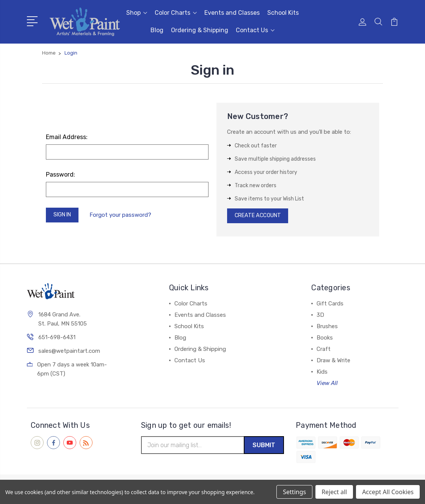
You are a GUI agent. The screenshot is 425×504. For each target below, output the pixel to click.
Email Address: (67, 137)
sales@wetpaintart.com (69, 353)
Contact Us (255, 30)
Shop (137, 13)
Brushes (327, 328)
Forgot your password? (124, 216)
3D (320, 317)
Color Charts (176, 13)
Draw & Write (333, 362)
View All (327, 385)
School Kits (283, 13)
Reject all (334, 492)
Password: (60, 175)
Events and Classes (232, 13)
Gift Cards (330, 305)
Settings (294, 492)
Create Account (260, 217)
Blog (157, 30)
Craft (324, 351)
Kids (322, 374)
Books (325, 340)
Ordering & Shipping (200, 30)
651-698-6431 (57, 340)
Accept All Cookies (388, 492)
